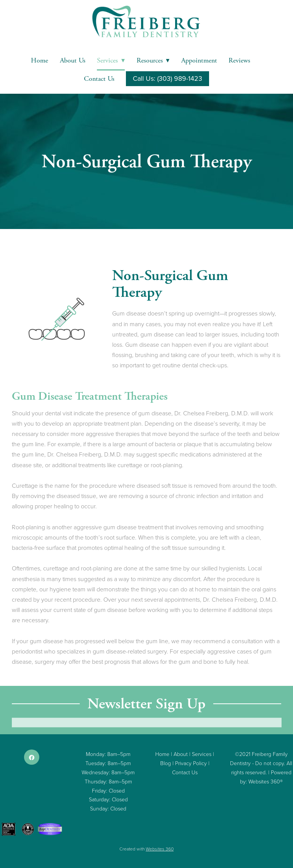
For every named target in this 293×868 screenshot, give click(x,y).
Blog (166, 763)
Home (39, 60)
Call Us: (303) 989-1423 (167, 78)
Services (111, 60)
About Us (73, 60)
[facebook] (32, 757)
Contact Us (99, 79)
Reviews (239, 60)
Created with (146, 849)
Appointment (199, 60)
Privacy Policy (191, 763)
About (181, 754)
